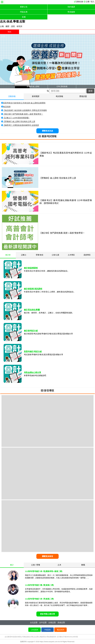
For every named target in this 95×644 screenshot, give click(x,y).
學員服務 (71, 12)
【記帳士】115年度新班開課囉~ (16, 118)
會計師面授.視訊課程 (33, 289)
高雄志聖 (61, 622)
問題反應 (24, 12)
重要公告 (24, 7)
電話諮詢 (60, 630)
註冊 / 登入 (90, 2)
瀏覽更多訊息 (47, 131)
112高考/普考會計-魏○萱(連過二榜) (39, 585)
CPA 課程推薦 (62, 86)
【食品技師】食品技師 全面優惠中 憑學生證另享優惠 (25, 110)
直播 (24, 17)
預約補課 (71, 7)
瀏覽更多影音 (47, 556)
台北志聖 (34, 622)
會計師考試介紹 (31, 331)
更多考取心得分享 (47, 614)
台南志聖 (52, 622)
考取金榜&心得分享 (33, 372)
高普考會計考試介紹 (33, 352)
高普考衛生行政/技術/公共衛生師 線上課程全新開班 (24, 103)
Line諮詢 (35, 630)
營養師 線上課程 (33, 86)
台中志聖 (43, 622)
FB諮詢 (47, 630)
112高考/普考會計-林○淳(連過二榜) (39, 599)
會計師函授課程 (31, 268)
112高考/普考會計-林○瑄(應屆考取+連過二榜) (44, 571)
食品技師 (7, 107)
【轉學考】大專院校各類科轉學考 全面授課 (21, 125)
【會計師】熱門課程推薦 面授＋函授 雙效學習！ (23, 114)
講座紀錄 (80, 2)
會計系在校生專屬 (32, 310)
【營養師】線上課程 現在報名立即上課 (19, 121)
